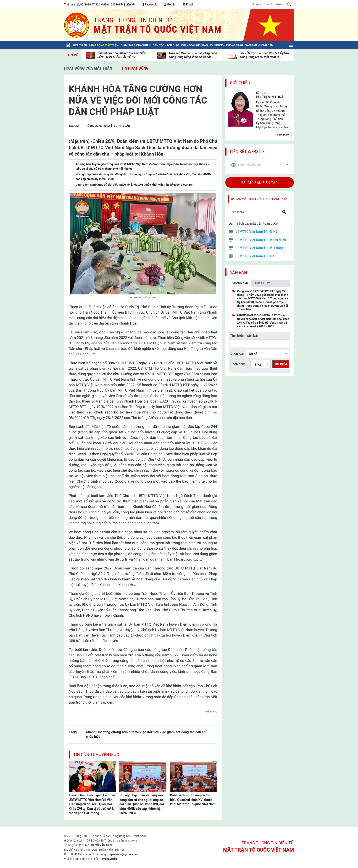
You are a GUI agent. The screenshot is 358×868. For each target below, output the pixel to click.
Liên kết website (247, 152)
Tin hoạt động (135, 68)
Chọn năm (238, 364)
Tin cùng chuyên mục (96, 755)
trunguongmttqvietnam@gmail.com (115, 854)
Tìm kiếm (281, 364)
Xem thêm (283, 135)
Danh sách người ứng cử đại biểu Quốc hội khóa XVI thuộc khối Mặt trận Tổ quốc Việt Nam (193, 800)
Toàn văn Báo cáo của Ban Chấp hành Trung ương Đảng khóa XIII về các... (193, 55)
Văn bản (238, 272)
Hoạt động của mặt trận (88, 68)
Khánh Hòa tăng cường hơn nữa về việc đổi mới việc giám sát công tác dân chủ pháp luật (147, 734)
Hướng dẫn (240, 283)
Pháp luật (262, 283)
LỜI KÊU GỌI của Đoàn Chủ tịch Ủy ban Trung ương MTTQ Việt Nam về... (264, 55)
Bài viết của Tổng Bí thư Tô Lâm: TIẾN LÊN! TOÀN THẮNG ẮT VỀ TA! (121, 55)
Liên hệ (130, 5)
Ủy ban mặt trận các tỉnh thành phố (259, 199)
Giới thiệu (240, 83)
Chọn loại (237, 353)
